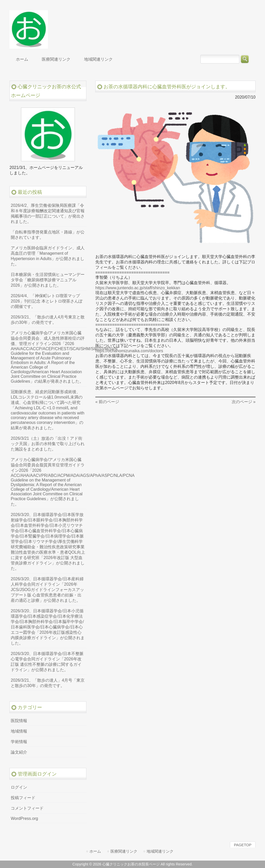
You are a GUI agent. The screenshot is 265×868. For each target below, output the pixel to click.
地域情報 (19, 731)
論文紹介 (19, 752)
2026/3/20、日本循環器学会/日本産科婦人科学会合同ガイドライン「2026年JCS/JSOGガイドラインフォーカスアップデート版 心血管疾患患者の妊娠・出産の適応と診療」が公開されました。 (47, 590)
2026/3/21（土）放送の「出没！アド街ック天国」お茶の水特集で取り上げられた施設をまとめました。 (48, 444)
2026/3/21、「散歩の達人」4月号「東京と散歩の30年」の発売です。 (48, 683)
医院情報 (19, 721)
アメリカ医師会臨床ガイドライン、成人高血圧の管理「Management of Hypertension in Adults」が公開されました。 (48, 256)
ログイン (19, 787)
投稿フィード (23, 798)
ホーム (95, 851)
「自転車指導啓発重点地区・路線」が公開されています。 (48, 235)
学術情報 (19, 742)
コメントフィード (27, 808)
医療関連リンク (124, 851)
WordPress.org (24, 818)
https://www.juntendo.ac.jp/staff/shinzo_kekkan (138, 288)
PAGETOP (243, 845)
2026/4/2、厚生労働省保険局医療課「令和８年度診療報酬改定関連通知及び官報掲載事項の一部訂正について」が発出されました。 (48, 213)
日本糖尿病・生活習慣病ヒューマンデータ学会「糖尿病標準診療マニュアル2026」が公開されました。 (48, 280)
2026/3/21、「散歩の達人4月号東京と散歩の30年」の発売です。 (48, 320)
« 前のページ (107, 402)
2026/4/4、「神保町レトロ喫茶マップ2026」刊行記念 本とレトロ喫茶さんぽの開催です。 (47, 301)
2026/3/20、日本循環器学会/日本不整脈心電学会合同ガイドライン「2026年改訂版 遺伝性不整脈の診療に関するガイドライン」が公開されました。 (47, 662)
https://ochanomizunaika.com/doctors (129, 351)
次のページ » (244, 402)
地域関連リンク (160, 851)
